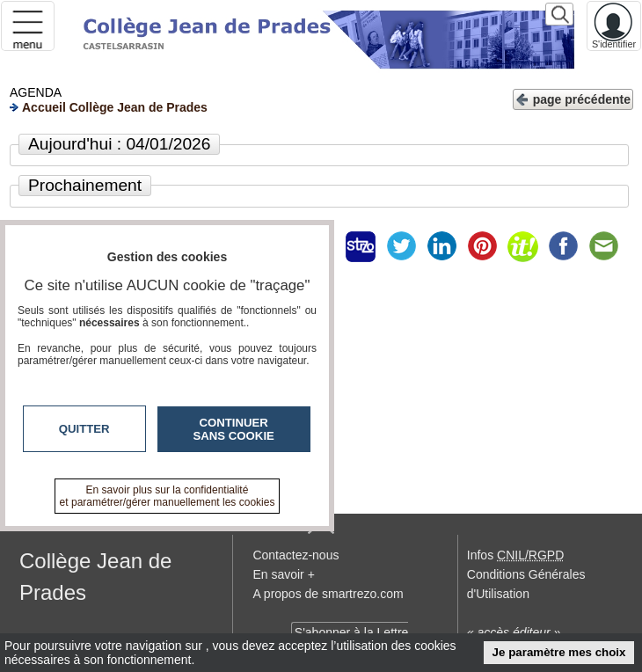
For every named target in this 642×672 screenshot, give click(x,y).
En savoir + (283, 574)
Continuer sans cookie (234, 429)
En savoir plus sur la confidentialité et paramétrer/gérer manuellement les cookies (168, 496)
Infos (515, 555)
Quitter (84, 429)
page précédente (573, 98)
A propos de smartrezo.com (328, 594)
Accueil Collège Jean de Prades (109, 107)
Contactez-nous (295, 555)
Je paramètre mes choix (559, 652)
